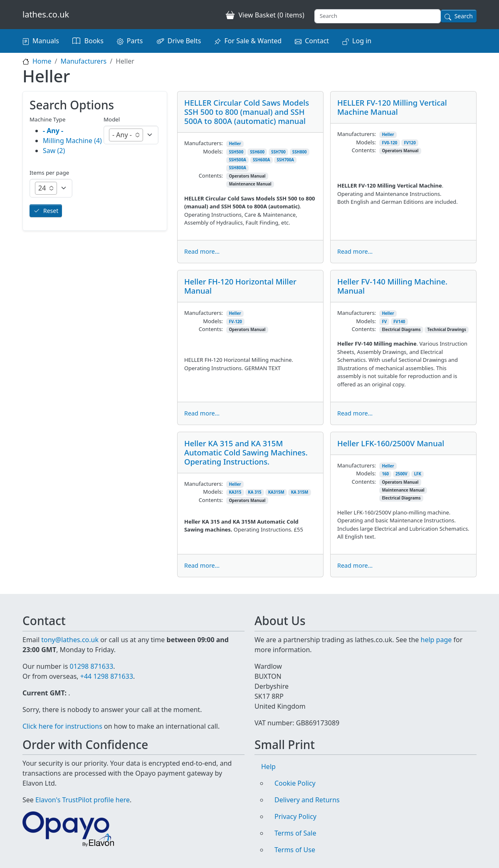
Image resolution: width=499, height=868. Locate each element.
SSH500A (237, 160)
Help (268, 767)
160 (385, 474)
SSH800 (300, 152)
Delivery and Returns (307, 800)
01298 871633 (91, 666)
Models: (213, 151)
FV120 (410, 143)
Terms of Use (295, 850)
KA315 (235, 492)
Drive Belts (184, 41)
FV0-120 (389, 143)
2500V (401, 474)
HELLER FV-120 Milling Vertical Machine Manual (392, 107)
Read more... (202, 251)
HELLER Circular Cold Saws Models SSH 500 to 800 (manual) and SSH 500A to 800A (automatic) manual (247, 112)
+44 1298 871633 (107, 676)
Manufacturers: (204, 143)
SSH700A (286, 160)
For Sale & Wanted (253, 41)
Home (42, 61)
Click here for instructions (62, 726)
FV (384, 322)
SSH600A (262, 160)
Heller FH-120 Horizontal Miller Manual (240, 286)
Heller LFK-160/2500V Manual (391, 443)
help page (436, 640)
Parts (135, 41)
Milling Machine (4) (72, 141)
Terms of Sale (295, 833)
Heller (235, 144)
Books (94, 41)
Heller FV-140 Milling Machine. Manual (392, 286)
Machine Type (48, 119)
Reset (51, 211)
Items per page (49, 173)
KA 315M (300, 492)
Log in (362, 41)
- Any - (53, 131)
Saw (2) (54, 151)
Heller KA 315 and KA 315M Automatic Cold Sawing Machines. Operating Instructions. (246, 452)
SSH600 (257, 152)
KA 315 (254, 492)
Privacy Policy (295, 816)
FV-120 (235, 322)
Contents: (211, 176)
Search (464, 16)
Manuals (46, 41)
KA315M (276, 492)
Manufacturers (83, 61)
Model (112, 119)
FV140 (399, 322)
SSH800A (237, 168)
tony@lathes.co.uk (70, 640)
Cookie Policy (295, 783)
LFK (418, 474)
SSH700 (278, 152)
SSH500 (236, 152)
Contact (317, 41)
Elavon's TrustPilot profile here (83, 800)
